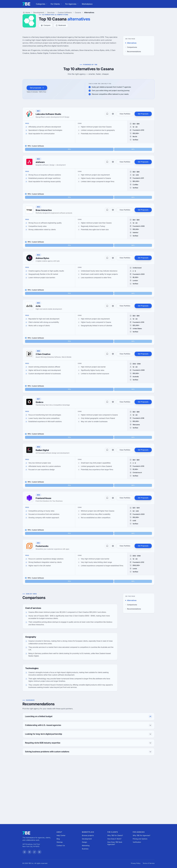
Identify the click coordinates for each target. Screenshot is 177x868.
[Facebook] (24, 852)
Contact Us (61, 845)
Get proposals (37, 88)
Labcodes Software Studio (48, 114)
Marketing (86, 845)
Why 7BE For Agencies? (141, 835)
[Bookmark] (107, 114)
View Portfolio (125, 114)
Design (84, 842)
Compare (46, 25)
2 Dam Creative (43, 354)
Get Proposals (143, 114)
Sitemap (60, 842)
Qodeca (39, 402)
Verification (137, 842)
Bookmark (61, 25)
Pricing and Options (140, 839)
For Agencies (72, 4)
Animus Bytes (42, 258)
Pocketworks (42, 546)
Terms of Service (149, 863)
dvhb (38, 306)
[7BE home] (26, 833)
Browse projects (88, 835)
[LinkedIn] (39, 852)
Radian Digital (42, 450)
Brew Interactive (44, 210)
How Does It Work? (114, 839)
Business (85, 849)
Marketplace (87, 4)
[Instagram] (29, 852)
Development (87, 839)
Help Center (61, 835)
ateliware (40, 162)
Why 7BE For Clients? (115, 835)
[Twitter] (34, 852)
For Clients (56, 4)
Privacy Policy (136, 863)
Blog (58, 839)
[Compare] (113, 114)
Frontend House (43, 498)
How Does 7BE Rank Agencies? (115, 843)
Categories (42, 4)
